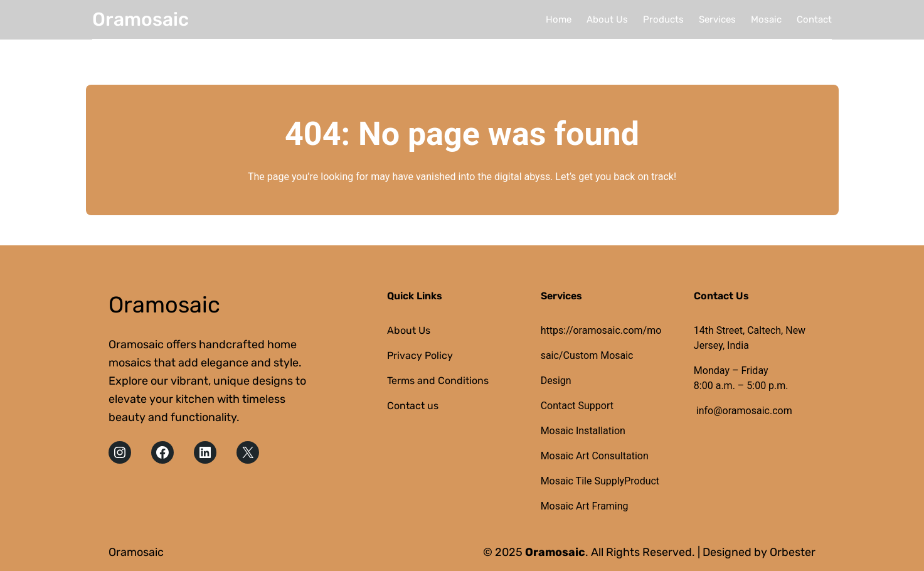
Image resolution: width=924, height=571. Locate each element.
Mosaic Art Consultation (595, 456)
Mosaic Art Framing (585, 506)
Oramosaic (141, 19)
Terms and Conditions (438, 381)
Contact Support (577, 406)
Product (642, 481)
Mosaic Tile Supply (583, 481)
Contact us (413, 406)
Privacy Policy (420, 355)
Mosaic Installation (583, 431)
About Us (409, 330)
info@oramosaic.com (744, 411)
